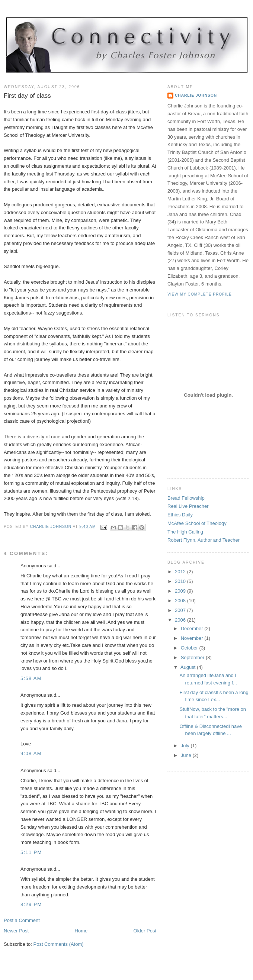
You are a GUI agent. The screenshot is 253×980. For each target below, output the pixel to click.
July (186, 746)
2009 (181, 591)
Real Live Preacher (188, 506)
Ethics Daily (180, 515)
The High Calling (185, 532)
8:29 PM (31, 904)
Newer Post (16, 931)
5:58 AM (31, 678)
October (190, 648)
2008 (181, 601)
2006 (181, 620)
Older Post (145, 931)
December (193, 628)
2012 (181, 572)
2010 (181, 581)
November (193, 638)
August (189, 667)
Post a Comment (22, 920)
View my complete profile (200, 294)
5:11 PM (31, 852)
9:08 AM (31, 753)
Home (81, 931)
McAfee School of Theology (197, 523)
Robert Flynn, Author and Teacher (204, 540)
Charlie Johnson (196, 95)
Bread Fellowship (186, 498)
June (187, 755)
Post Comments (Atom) (59, 944)
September (193, 657)
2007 (181, 610)
